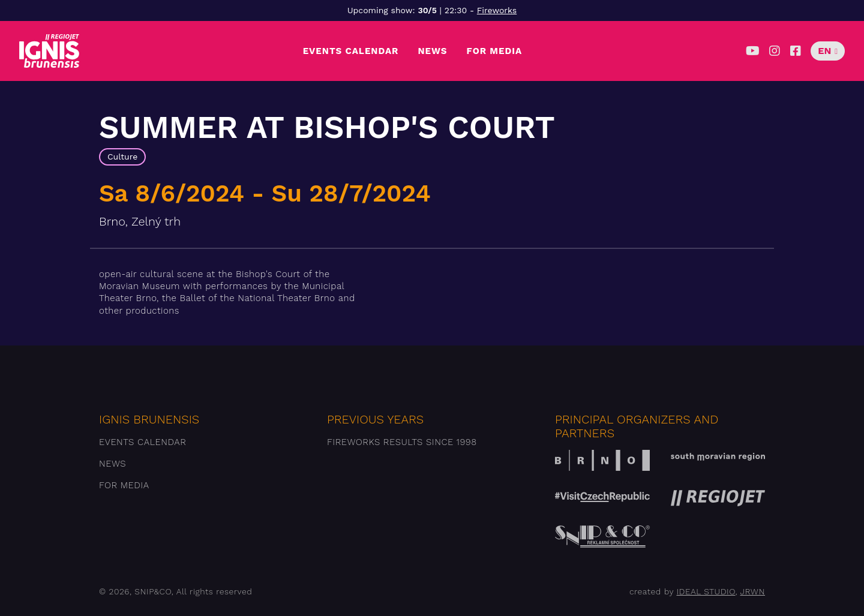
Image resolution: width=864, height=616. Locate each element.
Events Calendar (351, 51)
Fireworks (497, 10)
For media (495, 51)
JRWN (753, 591)
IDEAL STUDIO (706, 591)
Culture (122, 157)
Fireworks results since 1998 (402, 442)
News (432, 51)
